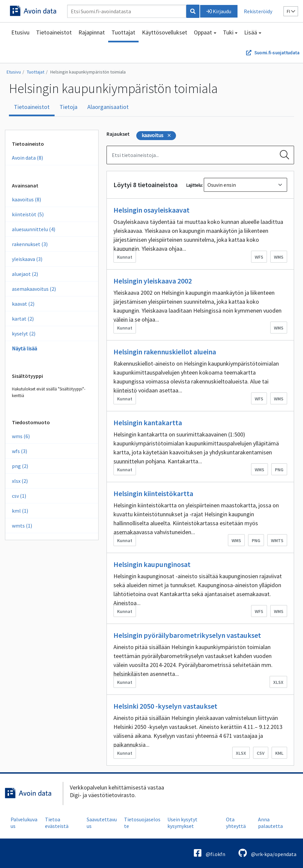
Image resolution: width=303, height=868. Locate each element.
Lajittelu (194, 185)
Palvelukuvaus (24, 823)
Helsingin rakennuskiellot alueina (165, 352)
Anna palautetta (270, 823)
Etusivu (20, 32)
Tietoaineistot (54, 32)
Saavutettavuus (102, 823)
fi (291, 11)
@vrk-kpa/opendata (267, 853)
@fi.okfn (210, 853)
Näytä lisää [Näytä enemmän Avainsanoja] (24, 348)
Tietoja (68, 107)
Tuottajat (123, 32)
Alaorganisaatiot (108, 107)
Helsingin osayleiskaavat (151, 210)
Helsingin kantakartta (148, 423)
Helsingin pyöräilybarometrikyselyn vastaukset (187, 635)
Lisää (251, 32)
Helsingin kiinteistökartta (153, 493)
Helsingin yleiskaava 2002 (153, 281)
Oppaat (203, 32)
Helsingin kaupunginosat (152, 564)
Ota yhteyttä (236, 823)
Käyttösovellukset (165, 32)
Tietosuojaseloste (142, 823)
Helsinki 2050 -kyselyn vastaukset (165, 706)
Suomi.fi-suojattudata (277, 53)
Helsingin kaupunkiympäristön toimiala (88, 72)
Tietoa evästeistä (57, 823)
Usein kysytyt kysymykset (182, 823)
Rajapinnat (92, 32)
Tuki (228, 32)
